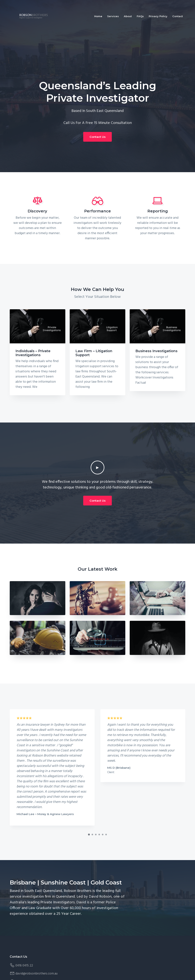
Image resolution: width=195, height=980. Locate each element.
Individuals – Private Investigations (33, 353)
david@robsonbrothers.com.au (36, 974)
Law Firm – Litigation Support (94, 353)
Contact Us (97, 137)
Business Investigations (156, 351)
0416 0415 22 (24, 966)
